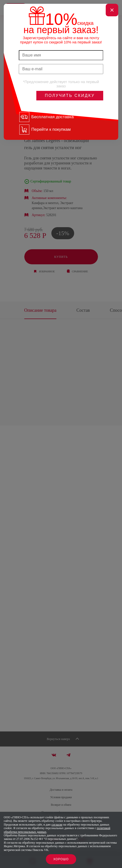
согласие (57, 825)
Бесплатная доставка (52, 117)
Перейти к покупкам (51, 129)
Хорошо (61, 859)
